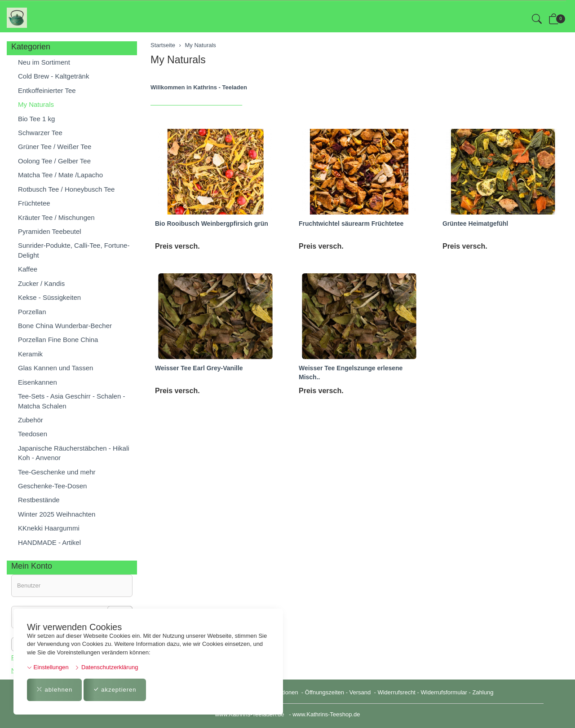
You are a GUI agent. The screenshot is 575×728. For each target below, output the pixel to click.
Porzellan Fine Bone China (58, 340)
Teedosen (33, 434)
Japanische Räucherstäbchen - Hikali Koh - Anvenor (74, 453)
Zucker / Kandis (41, 283)
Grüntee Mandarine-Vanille (341, 103)
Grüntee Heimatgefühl (475, 224)
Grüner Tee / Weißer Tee (55, 147)
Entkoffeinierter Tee (47, 90)
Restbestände (39, 500)
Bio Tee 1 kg (36, 119)
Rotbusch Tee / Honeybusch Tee (66, 189)
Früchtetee (34, 203)
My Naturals (178, 60)
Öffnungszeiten (325, 692)
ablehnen (54, 690)
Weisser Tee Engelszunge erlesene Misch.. (285, 117)
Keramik (30, 354)
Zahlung (483, 692)
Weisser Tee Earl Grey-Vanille (190, 117)
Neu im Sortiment (44, 62)
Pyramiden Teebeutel (50, 231)
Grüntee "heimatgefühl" (274, 103)
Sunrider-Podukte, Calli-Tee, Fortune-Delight (74, 250)
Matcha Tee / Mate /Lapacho (60, 175)
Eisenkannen (38, 382)
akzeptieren (115, 690)
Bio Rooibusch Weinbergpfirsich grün (212, 224)
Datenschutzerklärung (106, 667)
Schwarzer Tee (40, 133)
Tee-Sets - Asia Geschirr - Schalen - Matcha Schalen (71, 401)
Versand (360, 692)
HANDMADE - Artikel (49, 542)
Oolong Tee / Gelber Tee (54, 161)
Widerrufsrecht (396, 692)
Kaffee (28, 269)
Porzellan (32, 312)
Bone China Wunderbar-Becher (65, 326)
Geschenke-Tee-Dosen (52, 486)
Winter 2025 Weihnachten (57, 514)
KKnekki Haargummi (49, 528)
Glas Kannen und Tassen (55, 368)
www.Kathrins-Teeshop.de (326, 714)
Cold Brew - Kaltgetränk (53, 76)
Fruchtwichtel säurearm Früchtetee (351, 224)
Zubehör (31, 420)
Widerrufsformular (444, 692)
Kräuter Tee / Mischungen (56, 217)
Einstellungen (48, 667)
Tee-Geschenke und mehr (57, 472)
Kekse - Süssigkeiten (49, 297)
